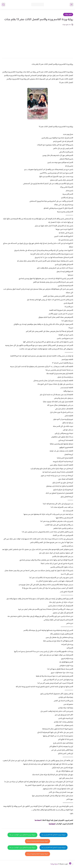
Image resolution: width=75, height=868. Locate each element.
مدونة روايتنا (54, 864)
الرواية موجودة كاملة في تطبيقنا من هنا (37, 841)
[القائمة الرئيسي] (72, 5)
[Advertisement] (37, 40)
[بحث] (3, 5)
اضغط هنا (52, 824)
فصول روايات (68, 14)
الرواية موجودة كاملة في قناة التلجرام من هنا (54, 835)
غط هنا (37, 820)
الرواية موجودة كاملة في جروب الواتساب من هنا (22, 835)
